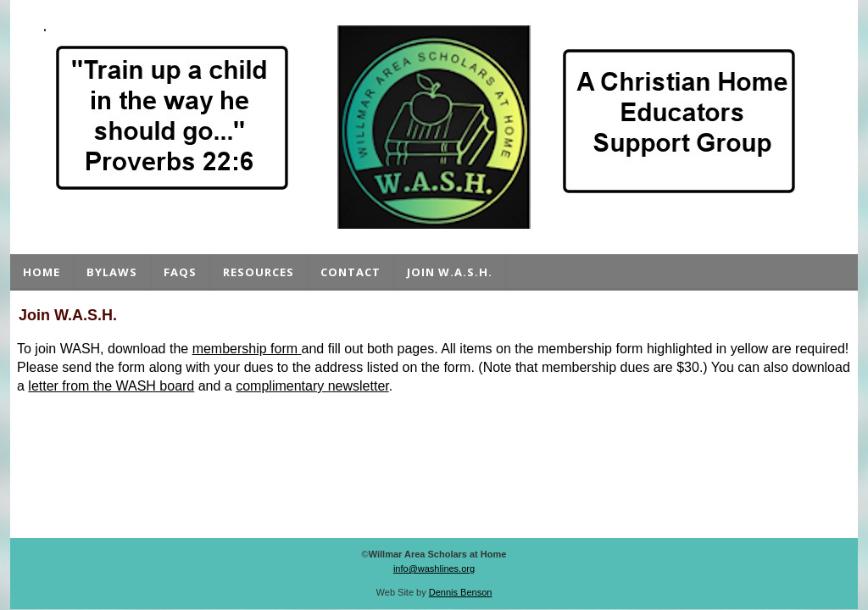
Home (42, 272)
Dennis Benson (461, 592)
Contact (351, 272)
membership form (245, 349)
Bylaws (112, 272)
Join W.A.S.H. (450, 272)
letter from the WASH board (111, 386)
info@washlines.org (434, 568)
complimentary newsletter (312, 386)
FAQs (180, 272)
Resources (259, 272)
